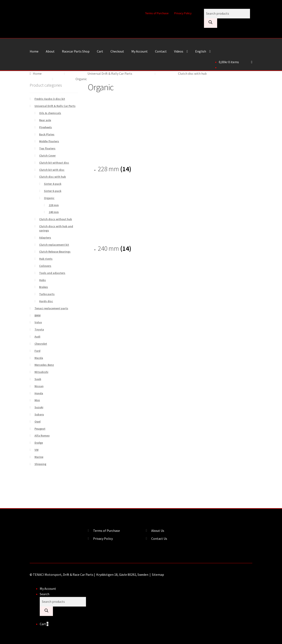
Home (34, 51)
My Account (140, 51)
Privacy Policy (183, 13)
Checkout (117, 51)
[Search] (211, 23)
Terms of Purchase (157, 13)
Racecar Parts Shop (76, 51)
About (50, 51)
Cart (100, 51)
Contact (161, 51)
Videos (179, 51)
